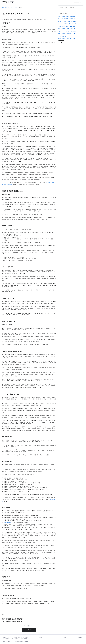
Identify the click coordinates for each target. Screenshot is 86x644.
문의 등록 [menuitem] (82, 2)
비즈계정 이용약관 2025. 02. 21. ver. (67, 24)
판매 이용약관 (8, 184)
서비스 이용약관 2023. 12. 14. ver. (67, 39)
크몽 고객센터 (6, 7)
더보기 (61, 42)
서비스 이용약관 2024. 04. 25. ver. (67, 34)
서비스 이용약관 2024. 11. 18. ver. (67, 26)
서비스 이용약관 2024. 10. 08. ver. (67, 29)
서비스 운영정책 (8, 522)
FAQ (53, 637)
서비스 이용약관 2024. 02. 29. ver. (67, 36)
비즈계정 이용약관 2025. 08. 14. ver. (67, 21)
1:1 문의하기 (29, 630)
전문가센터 (76, 2)
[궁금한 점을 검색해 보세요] (71, 7)
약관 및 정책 (14, 7)
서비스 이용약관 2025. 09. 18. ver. (67, 19)
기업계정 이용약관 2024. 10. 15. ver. (67, 31)
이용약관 (21, 7)
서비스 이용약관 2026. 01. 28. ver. (67, 16)
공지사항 (40, 637)
